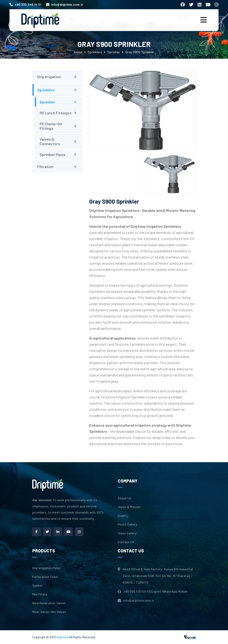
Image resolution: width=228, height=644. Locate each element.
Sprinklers (95, 52)
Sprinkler (114, 52)
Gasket (37, 586)
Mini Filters (40, 594)
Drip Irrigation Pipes (47, 568)
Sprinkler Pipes (53, 154)
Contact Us (126, 542)
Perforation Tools (45, 577)
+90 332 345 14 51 (25, 4)
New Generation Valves (49, 603)
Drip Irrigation (49, 77)
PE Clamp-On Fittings (51, 126)
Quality (123, 516)
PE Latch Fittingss (56, 113)
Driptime (63, 637)
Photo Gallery (127, 524)
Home (78, 52)
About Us (124, 498)
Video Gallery (127, 533)
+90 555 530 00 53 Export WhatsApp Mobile (155, 591)
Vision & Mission (129, 507)
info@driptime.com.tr (65, 4)
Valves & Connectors (50, 141)
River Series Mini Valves (49, 612)
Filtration (45, 167)
